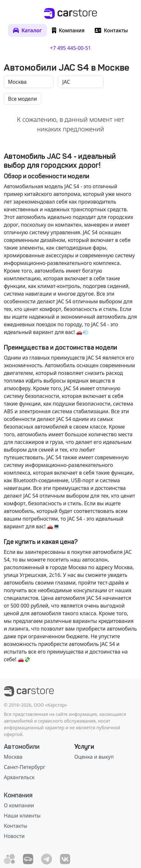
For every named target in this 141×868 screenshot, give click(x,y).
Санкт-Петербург (25, 767)
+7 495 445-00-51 (70, 48)
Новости (14, 836)
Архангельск (19, 777)
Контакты (15, 826)
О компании (19, 805)
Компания (18, 795)
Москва (13, 757)
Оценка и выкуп (94, 757)
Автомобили (22, 747)
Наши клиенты (22, 816)
